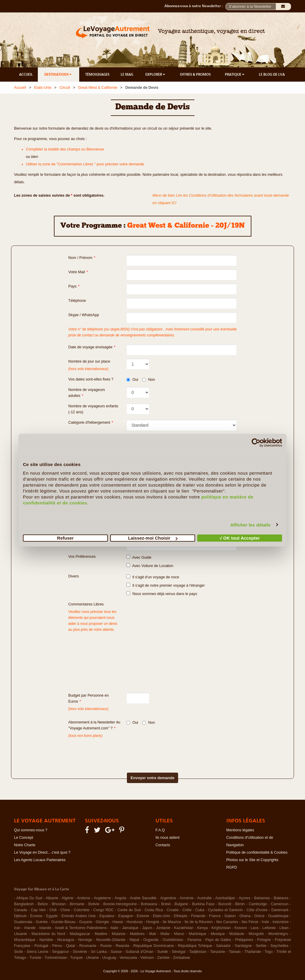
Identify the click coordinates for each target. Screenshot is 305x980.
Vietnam (147, 958)
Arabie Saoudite (143, 898)
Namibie (46, 940)
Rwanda (122, 946)
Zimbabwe (182, 958)
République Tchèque (195, 946)
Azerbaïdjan (225, 898)
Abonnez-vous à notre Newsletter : (195, 6)
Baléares (281, 898)
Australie (204, 898)
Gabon (230, 916)
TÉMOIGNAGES (97, 74)
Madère (101, 934)
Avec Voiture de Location (150, 566)
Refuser (66, 538)
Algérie (67, 898)
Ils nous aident (168, 838)
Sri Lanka (99, 952)
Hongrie (153, 922)
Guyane (86, 922)
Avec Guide (139, 557)
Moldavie (237, 934)
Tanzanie (218, 952)
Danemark (280, 910)
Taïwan (235, 952)
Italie (114, 928)
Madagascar (80, 934)
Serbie (261, 946)
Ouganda (151, 940)
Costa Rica (154, 910)
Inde (265, 922)
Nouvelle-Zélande (111, 940)
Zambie (164, 958)
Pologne (264, 940)
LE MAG (127, 74)
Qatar (71, 946)
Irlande (30, 928)
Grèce (259, 916)
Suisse (116, 952)
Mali (153, 934)
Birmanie (77, 904)
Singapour (61, 952)
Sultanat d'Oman (139, 952)
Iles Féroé (250, 922)
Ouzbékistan (173, 940)
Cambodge (258, 904)
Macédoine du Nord (48, 934)
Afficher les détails (250, 525)
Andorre (83, 898)
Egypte (52, 916)
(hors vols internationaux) (88, 709)
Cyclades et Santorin (225, 910)
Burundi (225, 904)
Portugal (41, 946)
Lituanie (21, 934)
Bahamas (262, 898)
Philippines (244, 940)
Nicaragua (66, 940)
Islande (45, 928)
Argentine (168, 898)
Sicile (18, 952)
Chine (65, 910)
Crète (187, 910)
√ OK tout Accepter (240, 538)
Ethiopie (181, 916)
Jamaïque (130, 928)
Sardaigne (243, 946)
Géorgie (102, 922)
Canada (21, 910)
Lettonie (269, 928)
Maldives (137, 934)
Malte (165, 934)
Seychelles (279, 946)
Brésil (166, 904)
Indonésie (281, 922)
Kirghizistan (221, 928)
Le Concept (24, 838)
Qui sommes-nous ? (31, 830)
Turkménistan (56, 958)
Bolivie (94, 904)
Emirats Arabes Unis (78, 916)
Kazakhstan (184, 928)
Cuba (200, 910)
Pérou (57, 946)
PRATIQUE (235, 74)
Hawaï (118, 922)
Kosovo (241, 928)
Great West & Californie (98, 88)
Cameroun (280, 904)
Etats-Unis (43, 88)
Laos (255, 928)
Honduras (135, 922)
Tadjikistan (198, 952)
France (215, 916)
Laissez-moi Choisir (153, 538)
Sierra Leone (38, 952)
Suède (163, 952)
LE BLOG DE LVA (272, 74)
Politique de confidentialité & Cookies (257, 852)
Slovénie (80, 952)
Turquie (77, 958)
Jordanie (163, 928)
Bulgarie (181, 904)
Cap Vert (38, 910)
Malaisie (119, 934)
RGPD (232, 867)
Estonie (143, 916)
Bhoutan (59, 904)
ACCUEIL (26, 74)
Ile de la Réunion (199, 922)
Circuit (65, 88)
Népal (134, 940)
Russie (106, 946)
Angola (120, 898)
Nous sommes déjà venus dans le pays (162, 594)
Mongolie (256, 934)
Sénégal (179, 952)
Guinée (42, 922)
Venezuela (128, 958)
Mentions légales (240, 830)
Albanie (52, 898)
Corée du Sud (129, 910)
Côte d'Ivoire (257, 910)
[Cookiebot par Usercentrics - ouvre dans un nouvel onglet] (256, 442)
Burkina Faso (203, 904)
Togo (269, 952)
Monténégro (278, 934)
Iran (17, 928)
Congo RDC (103, 910)
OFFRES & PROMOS (195, 74)
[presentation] (142, 751)
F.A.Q (160, 830)
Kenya (202, 928)
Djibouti (20, 916)
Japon (147, 928)
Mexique (218, 934)
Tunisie (35, 958)
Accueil (20, 88)
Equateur (107, 916)
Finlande (198, 916)
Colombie (82, 910)
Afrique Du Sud (29, 898)
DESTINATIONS (58, 74)
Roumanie (88, 946)
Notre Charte (25, 845)
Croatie (173, 910)
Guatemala (23, 922)
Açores (245, 898)
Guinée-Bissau (63, 922)
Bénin (240, 904)
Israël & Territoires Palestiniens (81, 928)
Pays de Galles (218, 940)
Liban (284, 928)
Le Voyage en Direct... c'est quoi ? (42, 852)
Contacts (163, 845)
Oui (132, 380)
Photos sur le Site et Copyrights (252, 860)
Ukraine (92, 958)
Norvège (85, 940)
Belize (43, 904)
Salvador (223, 946)
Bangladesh (24, 904)
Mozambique (25, 940)
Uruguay (109, 958)
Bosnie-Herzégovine (120, 904)
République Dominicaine (154, 946)
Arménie (187, 898)
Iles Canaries (227, 922)
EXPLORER (156, 74)
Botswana (149, 904)
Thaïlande (253, 952)
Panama (194, 940)
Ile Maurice (172, 922)
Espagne (126, 916)
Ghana (245, 916)
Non (148, 380)
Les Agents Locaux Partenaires (40, 860)
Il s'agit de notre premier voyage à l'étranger (165, 585)
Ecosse (36, 916)
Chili (53, 910)
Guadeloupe (278, 916)
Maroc (179, 934)
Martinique (197, 934)
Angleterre (102, 898)
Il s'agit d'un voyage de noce (153, 577)
